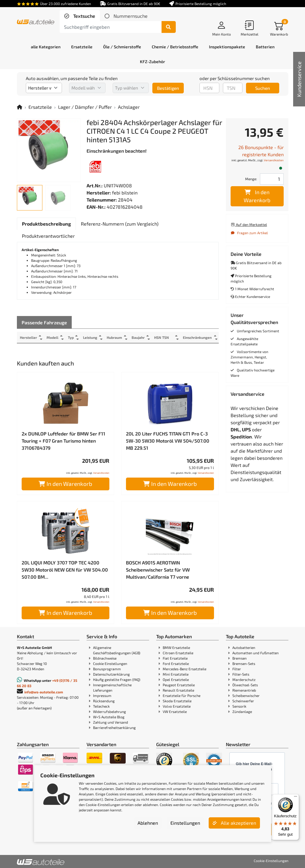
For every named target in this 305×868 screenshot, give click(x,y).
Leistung (91, 337)
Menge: (251, 179)
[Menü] (296, 798)
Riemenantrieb (244, 690)
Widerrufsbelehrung (110, 711)
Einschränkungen (197, 337)
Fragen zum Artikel (249, 233)
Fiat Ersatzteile (175, 658)
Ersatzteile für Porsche (182, 695)
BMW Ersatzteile (176, 647)
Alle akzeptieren (234, 823)
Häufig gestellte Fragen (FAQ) (117, 679)
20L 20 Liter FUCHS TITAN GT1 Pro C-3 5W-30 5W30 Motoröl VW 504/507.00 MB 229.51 (168, 441)
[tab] (80, 16)
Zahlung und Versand (111, 722)
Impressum (102, 695)
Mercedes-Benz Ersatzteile (185, 669)
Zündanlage (242, 711)
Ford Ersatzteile (176, 663)
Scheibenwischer (246, 695)
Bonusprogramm (107, 669)
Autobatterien (244, 647)
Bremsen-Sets (244, 663)
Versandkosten (101, 473)
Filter (237, 669)
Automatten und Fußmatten (256, 653)
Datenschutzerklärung (111, 674)
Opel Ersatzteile (176, 679)
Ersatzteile (40, 107)
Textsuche (84, 16)
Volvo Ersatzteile (177, 706)
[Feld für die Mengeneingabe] (272, 179)
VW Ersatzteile (175, 711)
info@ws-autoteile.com (44, 692)
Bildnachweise (105, 658)
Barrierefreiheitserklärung (114, 727)
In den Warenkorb (65, 484)
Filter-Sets (241, 674)
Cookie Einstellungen (110, 663)
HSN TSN (163, 337)
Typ (71, 337)
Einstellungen (185, 823)
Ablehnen (148, 823)
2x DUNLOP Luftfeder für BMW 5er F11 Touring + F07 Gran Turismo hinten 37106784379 (63, 441)
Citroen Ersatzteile (178, 653)
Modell (52, 337)
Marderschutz (244, 679)
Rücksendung (104, 701)
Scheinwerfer (243, 701)
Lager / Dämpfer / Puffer (85, 107)
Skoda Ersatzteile (177, 701)
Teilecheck (101, 706)
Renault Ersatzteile (178, 690)
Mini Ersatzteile (176, 674)
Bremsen (239, 658)
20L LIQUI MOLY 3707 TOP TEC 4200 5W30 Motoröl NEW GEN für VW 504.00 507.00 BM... (65, 570)
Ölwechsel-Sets (245, 685)
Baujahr (139, 337)
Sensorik (239, 706)
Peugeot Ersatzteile (179, 685)
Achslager (129, 107)
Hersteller (28, 337)
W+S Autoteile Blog (109, 717)
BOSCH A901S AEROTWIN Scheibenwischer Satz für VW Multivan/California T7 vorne (158, 570)
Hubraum (115, 337)
